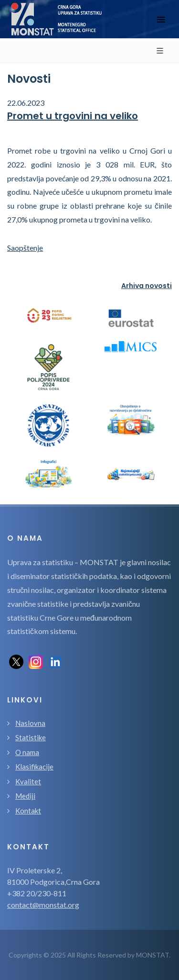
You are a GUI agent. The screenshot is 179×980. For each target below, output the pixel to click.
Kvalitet (28, 781)
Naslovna (30, 723)
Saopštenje (25, 248)
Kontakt (28, 811)
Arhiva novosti (147, 286)
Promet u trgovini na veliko (73, 116)
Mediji (25, 796)
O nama (27, 752)
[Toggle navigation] (161, 19)
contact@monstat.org (43, 905)
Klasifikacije (34, 767)
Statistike (31, 737)
